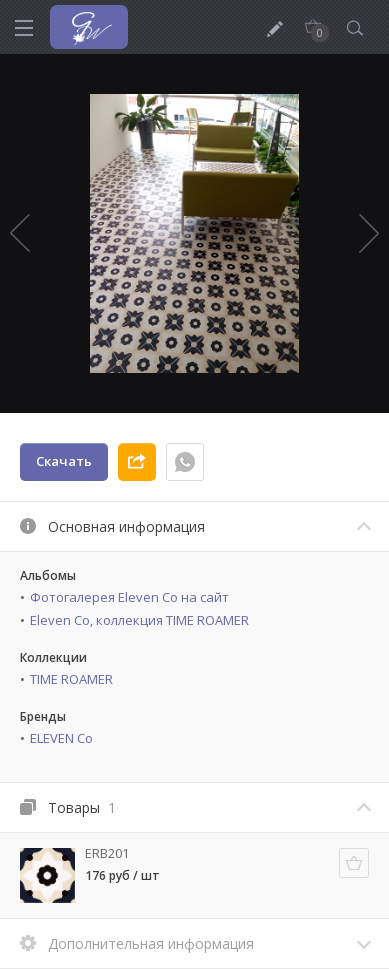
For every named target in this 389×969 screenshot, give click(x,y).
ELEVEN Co (61, 738)
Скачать (64, 461)
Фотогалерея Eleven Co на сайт (129, 597)
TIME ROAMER (71, 679)
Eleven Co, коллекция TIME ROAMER (139, 620)
